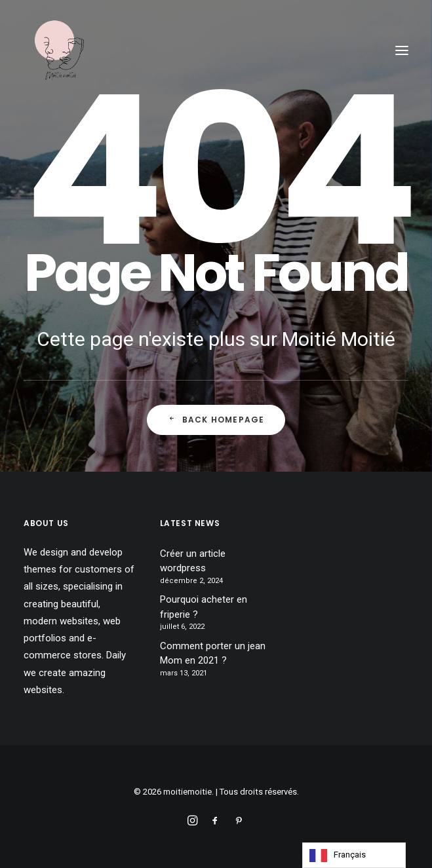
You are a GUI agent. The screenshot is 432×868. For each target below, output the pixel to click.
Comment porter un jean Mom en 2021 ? (213, 653)
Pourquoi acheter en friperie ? (204, 607)
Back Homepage (216, 420)
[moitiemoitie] (60, 50)
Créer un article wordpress (193, 561)
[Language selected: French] (354, 855)
